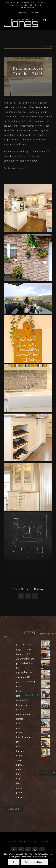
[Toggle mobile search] (45, 20)
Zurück (48, 46)
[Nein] (53, 859)
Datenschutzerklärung (34, 862)
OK (14, 862)
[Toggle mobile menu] (50, 20)
